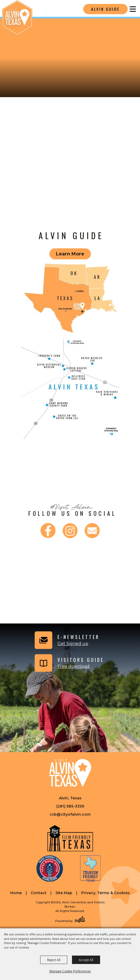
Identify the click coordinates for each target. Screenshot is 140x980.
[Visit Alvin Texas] (70, 773)
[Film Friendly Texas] (70, 838)
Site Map (64, 893)
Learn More (70, 254)
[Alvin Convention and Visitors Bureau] (17, 18)
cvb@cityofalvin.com (70, 814)
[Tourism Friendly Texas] (90, 868)
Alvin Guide (105, 9)
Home (16, 893)
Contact (39, 893)
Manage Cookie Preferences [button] (70, 971)
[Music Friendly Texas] (50, 868)
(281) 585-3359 (70, 806)
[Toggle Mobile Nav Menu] (133, 9)
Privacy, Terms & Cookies (105, 893)
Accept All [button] (86, 960)
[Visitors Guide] (69, 663)
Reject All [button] (54, 960)
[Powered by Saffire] (80, 920)
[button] (66, 640)
